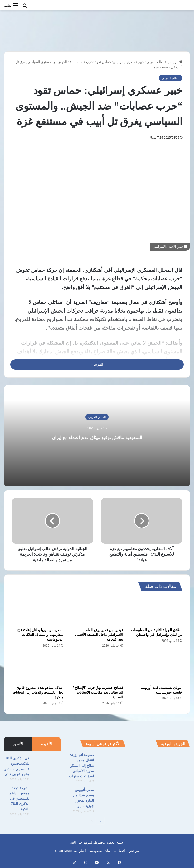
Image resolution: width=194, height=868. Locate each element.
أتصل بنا (119, 851)
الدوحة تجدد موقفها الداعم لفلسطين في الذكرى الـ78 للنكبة (19, 798)
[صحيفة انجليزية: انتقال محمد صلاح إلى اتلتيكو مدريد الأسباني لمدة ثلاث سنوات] (112, 762)
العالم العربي (155, 62)
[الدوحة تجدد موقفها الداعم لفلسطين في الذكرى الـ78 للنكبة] (47, 795)
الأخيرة (47, 744)
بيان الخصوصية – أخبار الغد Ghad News (83, 851)
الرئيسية (175, 62)
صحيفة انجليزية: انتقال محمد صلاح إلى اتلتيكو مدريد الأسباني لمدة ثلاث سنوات (81, 766)
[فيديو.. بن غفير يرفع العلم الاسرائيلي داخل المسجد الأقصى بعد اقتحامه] (97, 610)
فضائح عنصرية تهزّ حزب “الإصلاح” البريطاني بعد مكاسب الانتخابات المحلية (98, 692)
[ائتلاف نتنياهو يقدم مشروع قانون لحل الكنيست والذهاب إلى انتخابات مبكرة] (38, 668)
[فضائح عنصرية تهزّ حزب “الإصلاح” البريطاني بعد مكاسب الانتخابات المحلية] (97, 668)
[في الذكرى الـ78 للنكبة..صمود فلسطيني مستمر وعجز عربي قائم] (47, 765)
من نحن (134, 851)
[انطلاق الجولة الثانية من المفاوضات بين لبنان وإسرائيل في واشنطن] (156, 610)
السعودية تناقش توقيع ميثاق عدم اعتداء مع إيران (97, 436)
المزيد (97, 364)
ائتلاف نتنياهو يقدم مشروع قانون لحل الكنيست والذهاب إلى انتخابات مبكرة (38, 692)
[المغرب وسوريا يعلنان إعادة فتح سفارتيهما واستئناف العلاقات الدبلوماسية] (38, 610)
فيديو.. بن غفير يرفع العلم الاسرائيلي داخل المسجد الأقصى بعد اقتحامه (99, 635)
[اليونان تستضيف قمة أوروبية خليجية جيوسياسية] (156, 668)
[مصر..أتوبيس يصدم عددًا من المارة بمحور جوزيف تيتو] (112, 797)
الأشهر (18, 744)
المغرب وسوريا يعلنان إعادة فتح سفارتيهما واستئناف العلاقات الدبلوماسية (40, 635)
